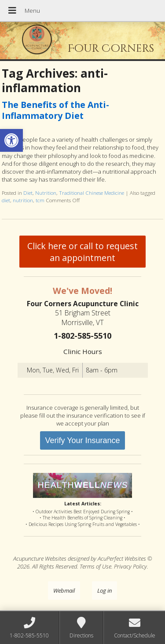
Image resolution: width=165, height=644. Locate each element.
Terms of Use (95, 566)
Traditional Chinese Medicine (92, 193)
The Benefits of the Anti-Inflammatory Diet (55, 110)
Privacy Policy (130, 566)
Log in (104, 590)
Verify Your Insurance (82, 440)
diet (6, 200)
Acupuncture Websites (40, 558)
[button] (11, 140)
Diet (28, 193)
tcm (40, 200)
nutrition (23, 200)
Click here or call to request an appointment (82, 252)
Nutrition (46, 193)
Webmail (64, 590)
